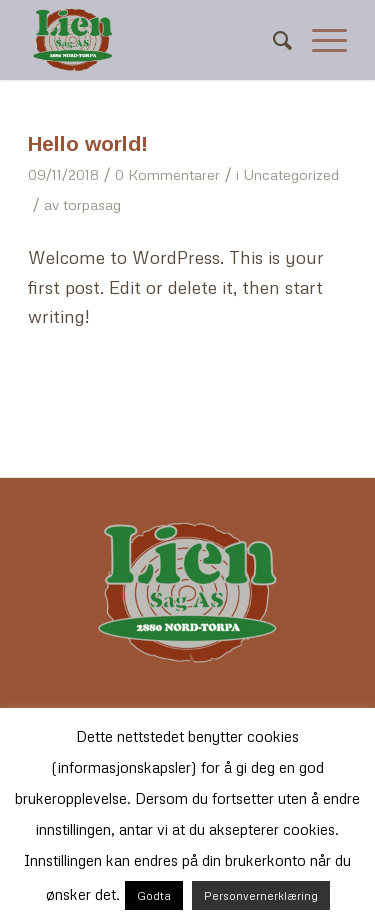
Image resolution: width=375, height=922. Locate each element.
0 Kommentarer (167, 174)
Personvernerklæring (261, 895)
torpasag (92, 204)
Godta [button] (154, 895)
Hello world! (88, 143)
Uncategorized (291, 174)
